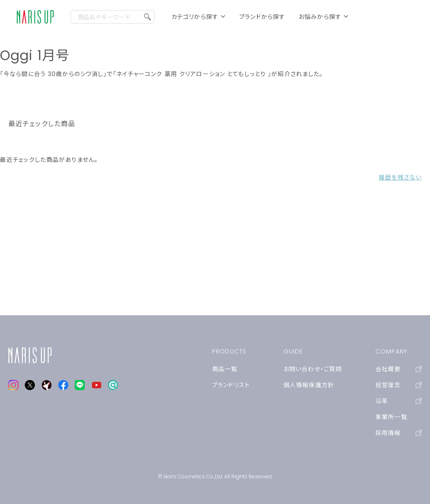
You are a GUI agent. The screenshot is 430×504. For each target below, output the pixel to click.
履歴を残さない (400, 177)
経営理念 (399, 385)
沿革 (399, 401)
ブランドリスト (231, 385)
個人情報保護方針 (309, 385)
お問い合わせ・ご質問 (313, 369)
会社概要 (399, 369)
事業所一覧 (391, 417)
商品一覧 (225, 369)
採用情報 (399, 433)
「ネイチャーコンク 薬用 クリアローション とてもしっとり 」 (192, 74)
